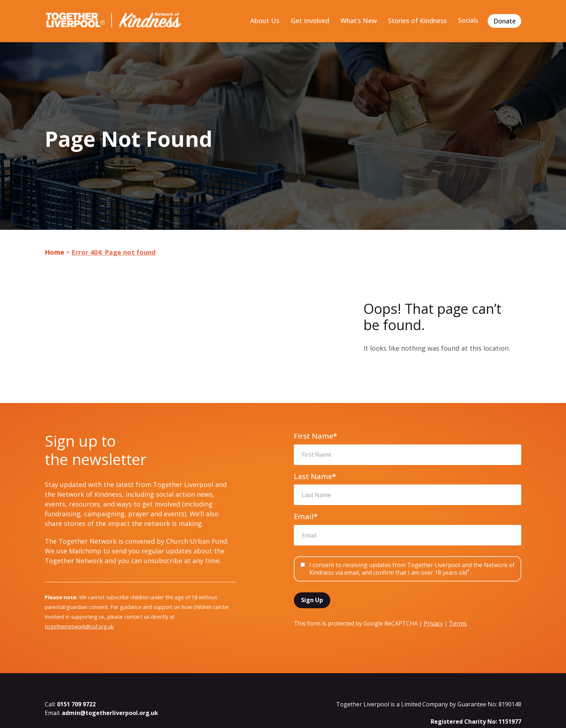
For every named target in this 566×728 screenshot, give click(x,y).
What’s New (358, 21)
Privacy (433, 624)
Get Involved (309, 21)
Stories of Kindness (416, 21)
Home (55, 253)
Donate (505, 21)
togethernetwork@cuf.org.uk (79, 627)
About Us (264, 21)
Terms (458, 624)
